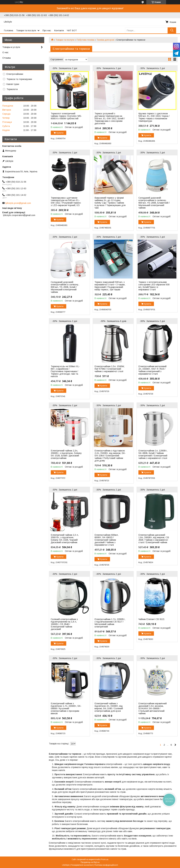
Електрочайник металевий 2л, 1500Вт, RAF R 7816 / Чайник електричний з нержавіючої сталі (152, 370)
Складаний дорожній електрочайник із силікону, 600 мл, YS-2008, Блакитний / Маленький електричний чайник (154, 203)
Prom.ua (105, 859)
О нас (5, 52)
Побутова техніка (85, 40)
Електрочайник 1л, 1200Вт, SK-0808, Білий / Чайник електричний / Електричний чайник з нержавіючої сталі (153, 454)
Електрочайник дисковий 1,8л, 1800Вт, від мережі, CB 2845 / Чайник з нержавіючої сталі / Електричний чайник (154, 539)
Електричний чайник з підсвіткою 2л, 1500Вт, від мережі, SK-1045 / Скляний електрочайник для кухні (109, 707)
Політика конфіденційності (106, 865)
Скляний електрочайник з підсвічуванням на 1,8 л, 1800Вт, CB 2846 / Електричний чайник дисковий (64, 624)
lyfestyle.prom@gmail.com (18, 203)
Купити (60, 133)
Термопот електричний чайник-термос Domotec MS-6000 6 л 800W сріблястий (66, 116)
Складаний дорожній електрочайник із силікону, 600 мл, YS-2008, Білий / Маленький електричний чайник (65, 287)
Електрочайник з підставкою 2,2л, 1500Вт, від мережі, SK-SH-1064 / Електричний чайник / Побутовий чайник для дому (110, 456)
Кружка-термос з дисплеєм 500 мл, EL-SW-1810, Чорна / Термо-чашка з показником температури (154, 117)
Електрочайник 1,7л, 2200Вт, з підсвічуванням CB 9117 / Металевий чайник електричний (110, 623)
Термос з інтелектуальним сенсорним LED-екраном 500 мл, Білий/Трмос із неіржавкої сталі (154, 286)
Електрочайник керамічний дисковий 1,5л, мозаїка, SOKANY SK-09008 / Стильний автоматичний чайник (153, 708)
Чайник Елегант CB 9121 (151, 619)
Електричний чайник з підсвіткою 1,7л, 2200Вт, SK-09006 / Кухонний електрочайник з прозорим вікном (66, 708)
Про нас (47, 30)
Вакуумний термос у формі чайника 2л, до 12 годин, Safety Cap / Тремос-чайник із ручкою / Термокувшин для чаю (110, 203)
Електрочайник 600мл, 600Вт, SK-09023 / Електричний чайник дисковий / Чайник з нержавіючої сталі (106, 540)
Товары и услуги (11, 47)
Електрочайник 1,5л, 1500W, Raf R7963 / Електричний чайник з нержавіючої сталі (109, 369)
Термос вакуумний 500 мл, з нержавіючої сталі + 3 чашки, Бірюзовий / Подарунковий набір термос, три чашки (110, 286)
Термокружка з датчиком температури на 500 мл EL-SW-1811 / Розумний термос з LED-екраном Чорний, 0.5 (66, 202)
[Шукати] (172, 30)
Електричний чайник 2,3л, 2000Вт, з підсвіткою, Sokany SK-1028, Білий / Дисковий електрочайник (66, 454)
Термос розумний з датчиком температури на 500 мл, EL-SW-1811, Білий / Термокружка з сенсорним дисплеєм (110, 118)
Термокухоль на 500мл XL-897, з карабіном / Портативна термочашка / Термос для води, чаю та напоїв (65, 371)
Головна (8, 30)
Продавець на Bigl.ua (90, 862)
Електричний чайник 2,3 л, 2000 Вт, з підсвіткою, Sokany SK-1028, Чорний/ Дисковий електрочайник (65, 539)
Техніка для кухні (105, 40)
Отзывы (7, 58)
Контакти (59, 30)
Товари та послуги (26, 30)
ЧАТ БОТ (72, 30)
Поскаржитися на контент (82, 865)
